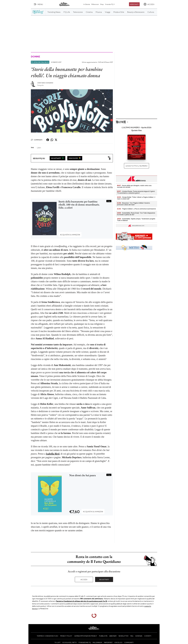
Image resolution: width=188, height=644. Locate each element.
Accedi (84, 579)
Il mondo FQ (110, 4)
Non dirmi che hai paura (83, 475)
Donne (35, 56)
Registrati (104, 579)
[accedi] (149, 4)
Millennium (95, 4)
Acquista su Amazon (70, 235)
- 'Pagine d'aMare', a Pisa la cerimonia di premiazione (136, 209)
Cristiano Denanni (45, 83)
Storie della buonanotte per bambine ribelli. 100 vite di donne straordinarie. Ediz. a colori (79, 205)
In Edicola (87, 4)
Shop (102, 4)
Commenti (37, 140)
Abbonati (134, 4)
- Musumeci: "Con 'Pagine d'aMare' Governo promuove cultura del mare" (133, 204)
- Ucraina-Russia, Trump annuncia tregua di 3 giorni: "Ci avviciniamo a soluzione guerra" (136, 192)
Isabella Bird (53, 454)
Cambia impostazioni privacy (86, 636)
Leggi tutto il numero (136, 166)
